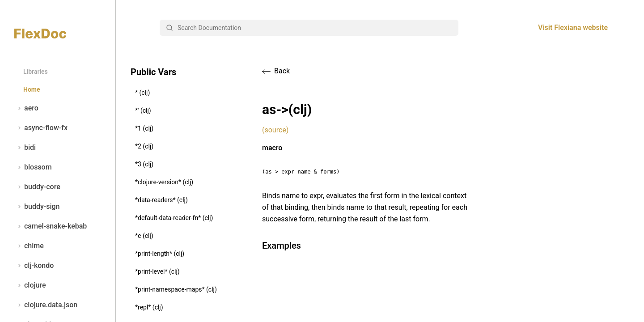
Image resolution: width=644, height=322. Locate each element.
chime (29, 246)
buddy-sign (37, 207)
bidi (25, 148)
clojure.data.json (46, 305)
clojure (30, 285)
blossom (33, 167)
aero (26, 108)
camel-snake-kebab (51, 226)
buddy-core (37, 187)
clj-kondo (34, 266)
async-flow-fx (41, 128)
